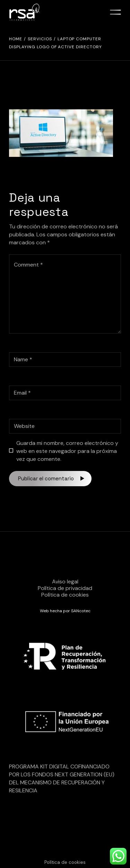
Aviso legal (65, 582)
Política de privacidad (65, 588)
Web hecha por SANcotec (65, 611)
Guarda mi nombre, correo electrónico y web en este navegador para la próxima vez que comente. (67, 451)
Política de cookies (65, 595)
